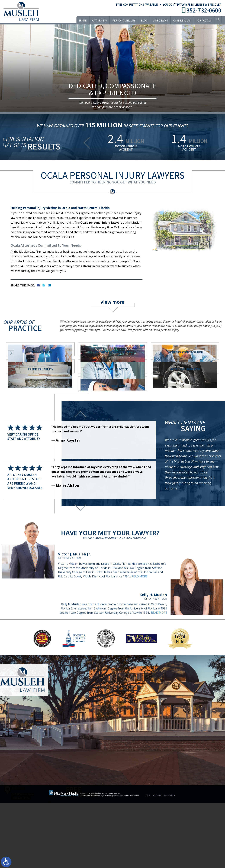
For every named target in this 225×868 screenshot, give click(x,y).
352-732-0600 (204, 10)
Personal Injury (121, 20)
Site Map (169, 860)
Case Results (179, 20)
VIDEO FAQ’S (158, 20)
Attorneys (97, 20)
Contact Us (201, 20)
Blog (142, 20)
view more (112, 302)
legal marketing (107, 861)
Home (80, 20)
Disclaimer (153, 860)
